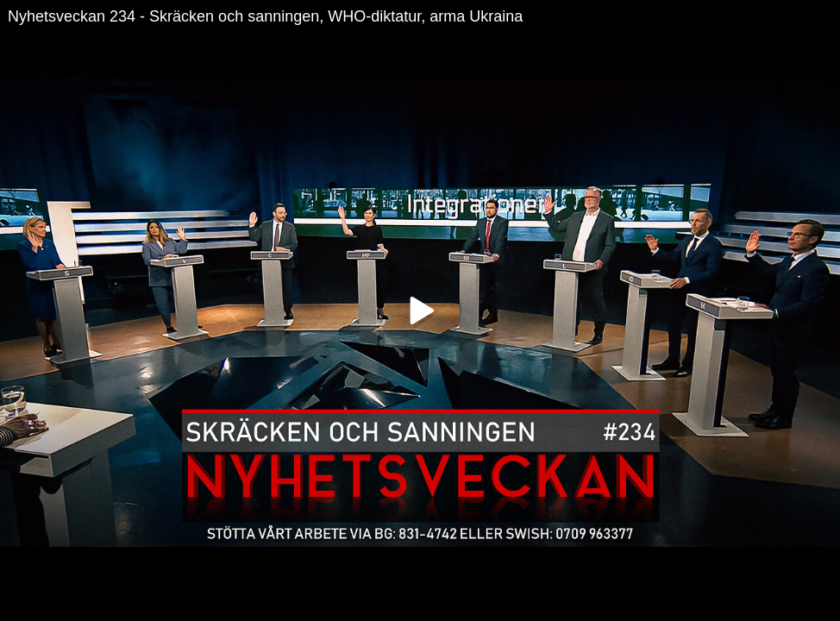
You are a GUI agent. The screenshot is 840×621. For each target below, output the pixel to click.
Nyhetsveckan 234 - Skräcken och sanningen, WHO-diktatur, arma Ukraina (265, 16)
